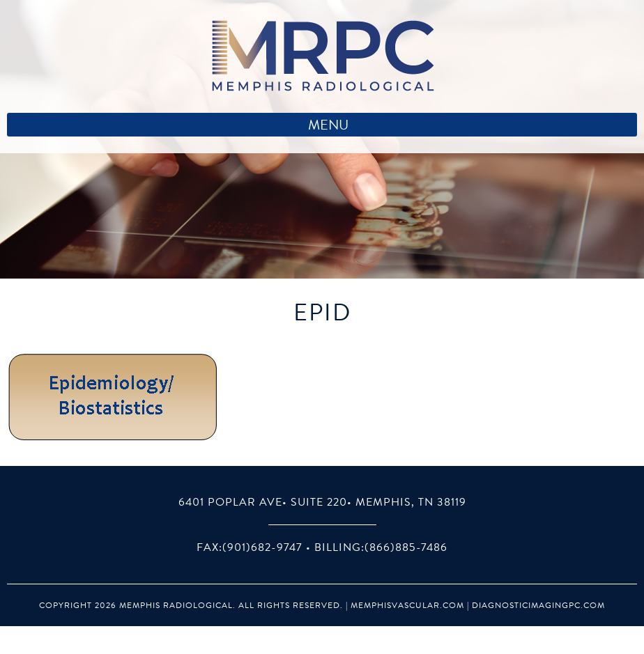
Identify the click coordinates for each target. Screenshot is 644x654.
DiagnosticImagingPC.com (538, 605)
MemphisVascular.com (407, 605)
